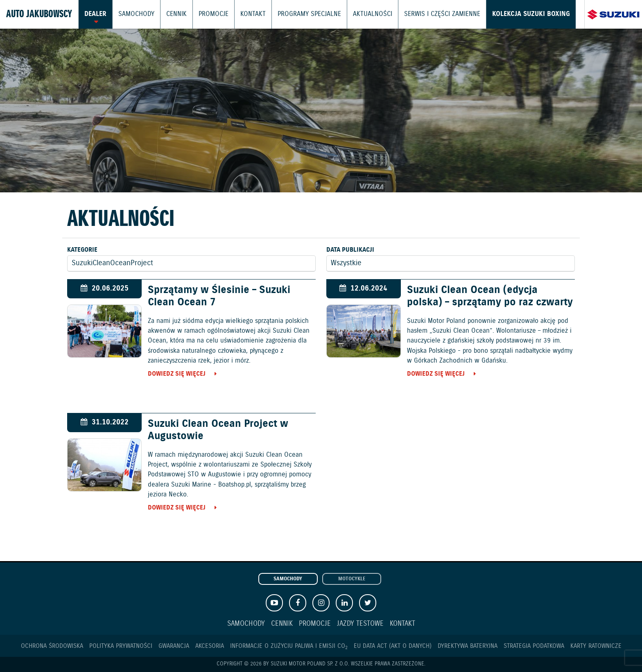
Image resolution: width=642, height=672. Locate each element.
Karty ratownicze (596, 646)
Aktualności (357, 14)
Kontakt (245, 14)
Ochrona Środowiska (52, 646)
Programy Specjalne (298, 14)
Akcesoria (210, 646)
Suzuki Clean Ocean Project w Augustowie (218, 430)
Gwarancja (174, 646)
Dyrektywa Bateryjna (468, 646)
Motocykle (352, 579)
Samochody (134, 14)
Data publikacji (350, 250)
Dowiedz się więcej (177, 374)
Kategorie (82, 250)
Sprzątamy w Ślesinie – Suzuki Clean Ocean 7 (219, 296)
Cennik (172, 14)
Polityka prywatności (121, 646)
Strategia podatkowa (534, 646)
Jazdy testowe (360, 624)
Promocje (208, 14)
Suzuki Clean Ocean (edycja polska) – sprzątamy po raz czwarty (490, 296)
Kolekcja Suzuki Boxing (507, 14)
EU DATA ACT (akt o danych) (393, 646)
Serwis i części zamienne (423, 14)
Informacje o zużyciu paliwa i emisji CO (289, 646)
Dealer (95, 14)
